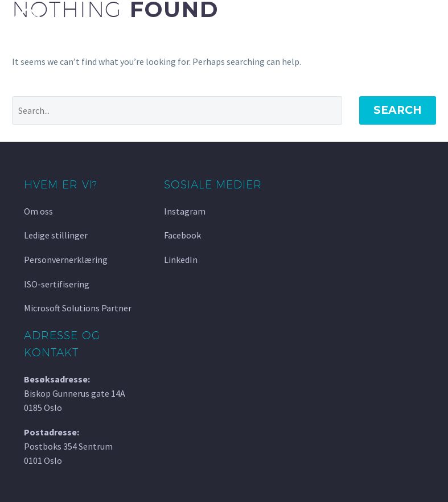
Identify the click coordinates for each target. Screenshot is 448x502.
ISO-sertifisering (57, 284)
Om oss (38, 211)
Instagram (185, 211)
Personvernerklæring (66, 260)
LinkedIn (181, 260)
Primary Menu (426, 21)
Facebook (182, 235)
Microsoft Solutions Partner (78, 308)
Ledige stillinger (56, 235)
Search (398, 110)
